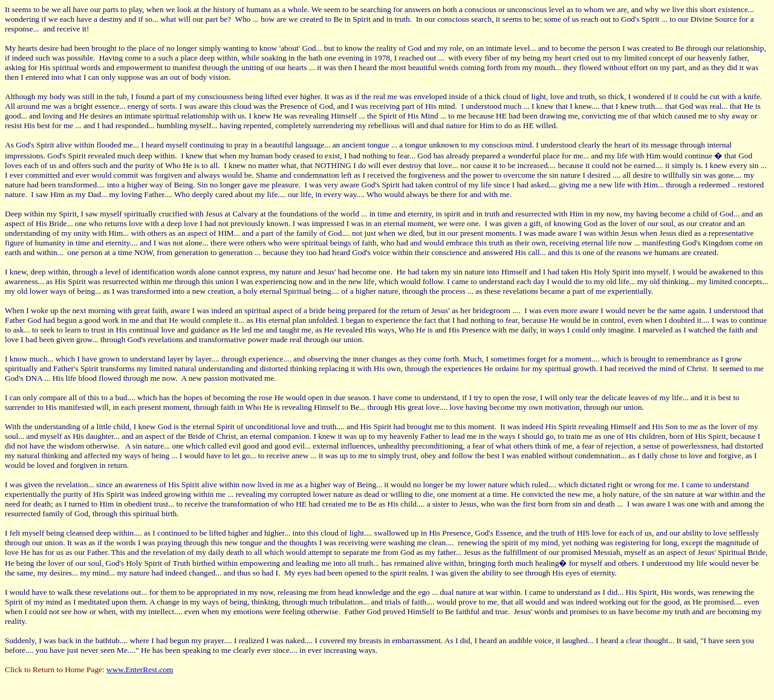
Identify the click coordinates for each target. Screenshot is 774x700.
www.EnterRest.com (140, 669)
